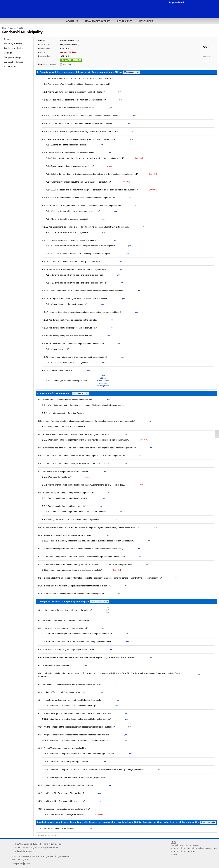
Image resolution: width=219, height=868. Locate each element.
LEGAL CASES (125, 21)
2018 (21, 28)
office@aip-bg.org (23, 851)
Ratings (7, 39)
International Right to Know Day (185, 845)
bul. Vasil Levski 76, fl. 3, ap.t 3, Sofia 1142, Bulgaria (38, 844)
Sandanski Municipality (22, 32)
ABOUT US (72, 21)
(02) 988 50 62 (22, 847)
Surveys (13, 28)
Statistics (8, 53)
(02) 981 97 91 (37, 847)
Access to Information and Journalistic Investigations (194, 848)
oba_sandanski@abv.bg (69, 44)
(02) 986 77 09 (51, 847)
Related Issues (10, 66)
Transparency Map (12, 57)
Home (5, 28)
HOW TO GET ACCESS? (98, 21)
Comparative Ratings (13, 62)
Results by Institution (13, 48)
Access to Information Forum (183, 851)
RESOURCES (146, 21)
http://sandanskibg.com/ (69, 40)
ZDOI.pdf (67, 65)
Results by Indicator (13, 44)
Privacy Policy (24, 859)
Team (13, 859)
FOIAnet (174, 854)
